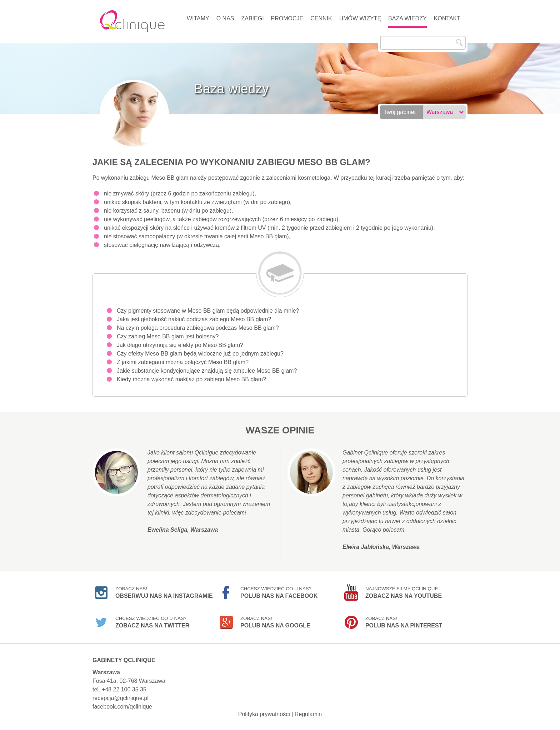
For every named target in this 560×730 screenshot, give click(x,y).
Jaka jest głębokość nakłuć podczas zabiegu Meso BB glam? (194, 319)
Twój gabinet (400, 112)
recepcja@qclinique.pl (121, 698)
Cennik (321, 18)
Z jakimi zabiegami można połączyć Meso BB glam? (183, 362)
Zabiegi (252, 18)
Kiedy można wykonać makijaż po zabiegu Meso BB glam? (191, 379)
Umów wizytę (360, 18)
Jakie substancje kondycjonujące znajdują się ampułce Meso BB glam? (207, 371)
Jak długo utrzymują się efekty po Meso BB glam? (180, 345)
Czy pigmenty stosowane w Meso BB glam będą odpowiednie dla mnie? (208, 311)
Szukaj (459, 43)
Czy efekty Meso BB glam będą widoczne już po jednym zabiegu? (200, 354)
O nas (225, 18)
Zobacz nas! (164, 592)
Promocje (287, 18)
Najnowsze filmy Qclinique (404, 592)
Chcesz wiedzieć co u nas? (279, 592)
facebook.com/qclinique (122, 707)
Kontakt (447, 18)
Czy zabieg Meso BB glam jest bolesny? (168, 336)
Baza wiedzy (407, 18)
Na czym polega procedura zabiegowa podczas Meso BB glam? (198, 328)
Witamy (198, 18)
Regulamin (308, 714)
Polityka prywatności (264, 714)
